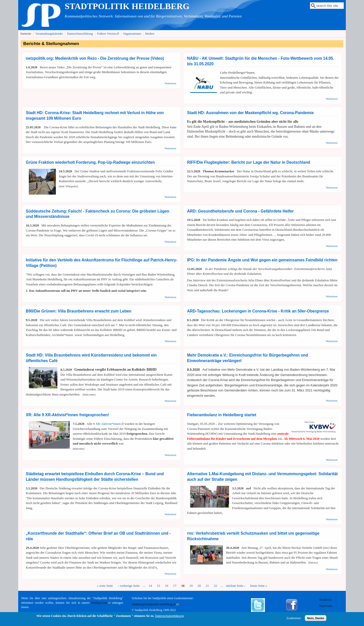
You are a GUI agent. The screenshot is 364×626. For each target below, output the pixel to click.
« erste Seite (105, 586)
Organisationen (132, 34)
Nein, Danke (316, 619)
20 (199, 586)
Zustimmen (294, 619)
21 (207, 586)
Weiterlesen (170, 83)
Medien (150, 34)
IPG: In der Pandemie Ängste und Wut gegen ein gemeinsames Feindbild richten (262, 260)
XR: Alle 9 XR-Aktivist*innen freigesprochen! (67, 415)
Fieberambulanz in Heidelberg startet (222, 415)
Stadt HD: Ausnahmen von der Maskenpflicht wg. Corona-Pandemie (250, 113)
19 (191, 586)
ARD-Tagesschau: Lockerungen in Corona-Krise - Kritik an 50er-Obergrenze (258, 311)
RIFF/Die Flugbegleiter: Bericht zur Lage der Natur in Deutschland (249, 162)
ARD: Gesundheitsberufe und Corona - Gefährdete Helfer (240, 211)
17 (175, 586)
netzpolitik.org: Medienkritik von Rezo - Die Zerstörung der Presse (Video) (95, 58)
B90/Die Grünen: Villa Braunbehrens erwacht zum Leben (78, 311)
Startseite (26, 34)
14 (150, 586)
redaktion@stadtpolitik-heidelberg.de (155, 604)
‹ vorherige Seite (129, 586)
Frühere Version (109, 34)
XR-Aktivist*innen (110, 424)
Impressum (326, 606)
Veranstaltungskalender (49, 34)
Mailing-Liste (101, 603)
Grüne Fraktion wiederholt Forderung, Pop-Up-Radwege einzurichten (90, 162)
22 (215, 586)
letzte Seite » (259, 586)
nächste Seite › (236, 586)
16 (167, 586)
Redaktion (326, 600)
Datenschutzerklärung (80, 34)
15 (158, 586)
